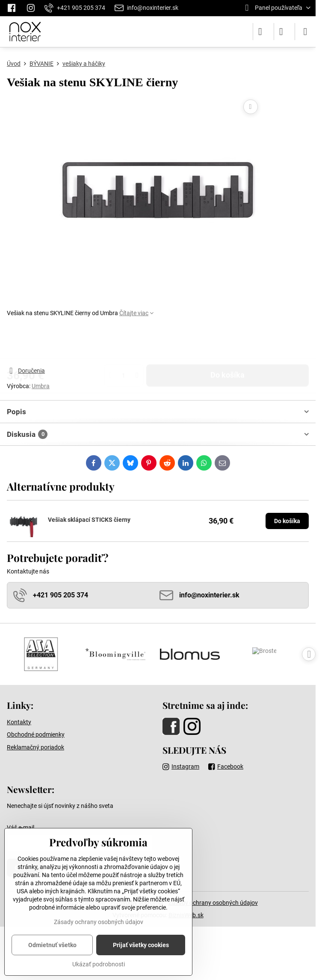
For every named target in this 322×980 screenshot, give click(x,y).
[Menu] (305, 32)
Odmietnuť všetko (52, 945)
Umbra (41, 386)
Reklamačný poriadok (35, 747)
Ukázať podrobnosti (99, 964)
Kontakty (19, 722)
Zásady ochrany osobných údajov (213, 903)
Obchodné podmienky (36, 734)
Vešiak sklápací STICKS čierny (89, 520)
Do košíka (227, 342)
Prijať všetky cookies (141, 945)
